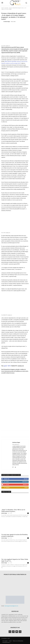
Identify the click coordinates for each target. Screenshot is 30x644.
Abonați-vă (25, 485)
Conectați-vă (25, 482)
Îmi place (26, 479)
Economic (6, 8)
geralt (5, 366)
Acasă (2, 8)
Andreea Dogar (7, 22)
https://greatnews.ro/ (16, 444)
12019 (9, 366)
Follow (26, 488)
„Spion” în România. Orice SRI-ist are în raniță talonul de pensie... (13, 511)
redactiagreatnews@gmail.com (11, 606)
